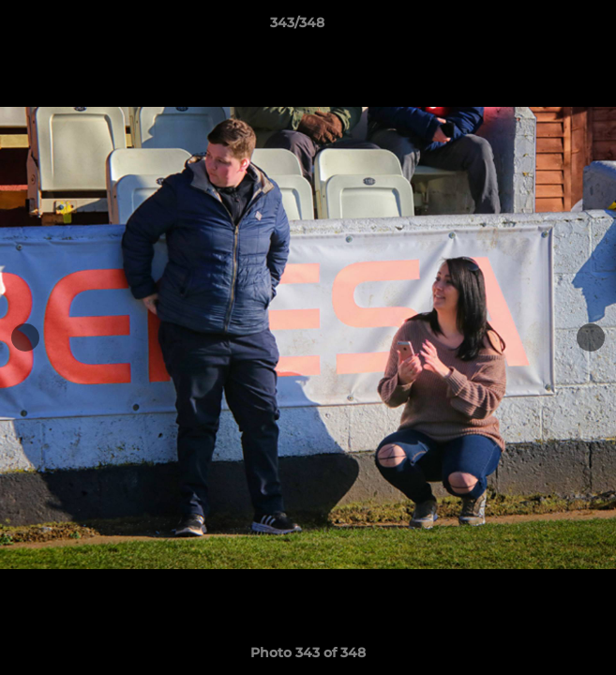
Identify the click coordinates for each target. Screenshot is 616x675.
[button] (548, 27)
